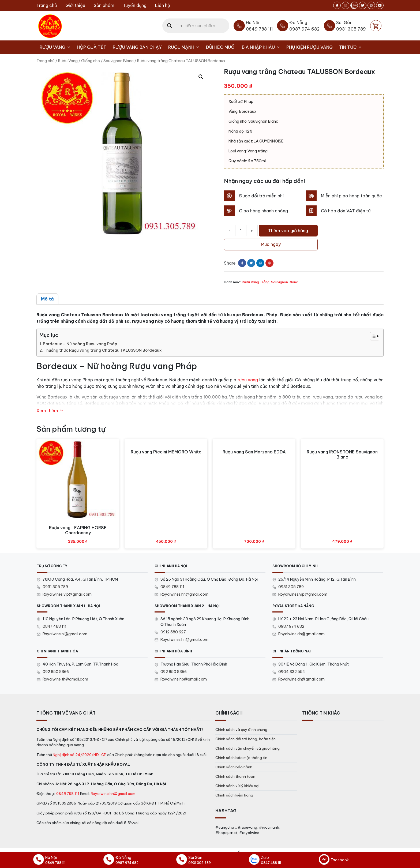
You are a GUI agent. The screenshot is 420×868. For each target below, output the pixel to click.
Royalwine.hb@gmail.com (184, 679)
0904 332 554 (292, 672)
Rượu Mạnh (185, 47)
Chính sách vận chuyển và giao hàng (247, 748)
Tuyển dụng (135, 5)
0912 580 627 (173, 632)
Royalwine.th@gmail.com (65, 679)
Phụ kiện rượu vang (310, 47)
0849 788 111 (172, 587)
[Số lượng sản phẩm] (241, 231)
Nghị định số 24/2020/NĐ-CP (80, 755)
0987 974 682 (291, 626)
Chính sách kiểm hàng (234, 795)
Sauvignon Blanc (119, 61)
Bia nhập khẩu (262, 47)
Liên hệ (163, 5)
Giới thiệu (75, 5)
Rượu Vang (57, 47)
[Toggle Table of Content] (372, 336)
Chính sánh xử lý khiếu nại (237, 786)
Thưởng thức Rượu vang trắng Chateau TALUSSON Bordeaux (103, 350)
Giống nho (91, 61)
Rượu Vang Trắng (256, 282)
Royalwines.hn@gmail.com (184, 594)
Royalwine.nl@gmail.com (65, 634)
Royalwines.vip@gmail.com (67, 594)
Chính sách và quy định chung (241, 730)
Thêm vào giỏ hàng (288, 231)
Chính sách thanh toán (235, 776)
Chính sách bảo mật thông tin (241, 758)
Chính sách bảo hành (234, 767)
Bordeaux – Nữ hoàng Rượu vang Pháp (80, 344)
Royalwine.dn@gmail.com (301, 634)
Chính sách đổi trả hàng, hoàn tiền (245, 739)
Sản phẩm (104, 5)
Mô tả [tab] (47, 299)
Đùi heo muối (221, 47)
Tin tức (352, 47)
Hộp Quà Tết (92, 47)
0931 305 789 (55, 587)
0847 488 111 (55, 626)
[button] (201, 77)
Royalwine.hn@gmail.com (113, 794)
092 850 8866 (56, 672)
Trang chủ (47, 5)
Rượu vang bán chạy (137, 47)
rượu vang (248, 380)
